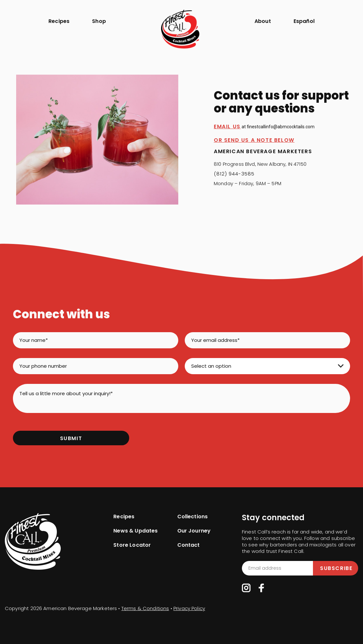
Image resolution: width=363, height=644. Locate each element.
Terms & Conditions (145, 608)
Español (304, 21)
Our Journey (194, 531)
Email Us (227, 127)
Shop (99, 21)
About (263, 21)
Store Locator (132, 545)
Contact (189, 545)
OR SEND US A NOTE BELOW (254, 140)
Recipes (59, 21)
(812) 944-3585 (234, 174)
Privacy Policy (189, 608)
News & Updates (135, 531)
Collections (193, 517)
